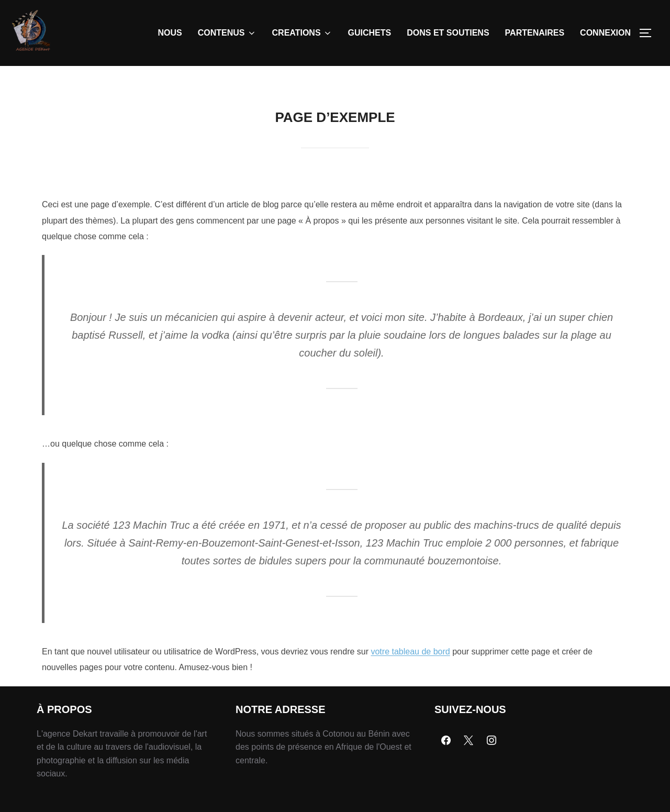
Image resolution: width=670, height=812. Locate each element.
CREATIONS (302, 33)
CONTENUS (227, 33)
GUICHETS (370, 33)
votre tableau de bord (410, 676)
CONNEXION (605, 33)
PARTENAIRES (535, 33)
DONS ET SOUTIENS (448, 33)
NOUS (170, 33)
